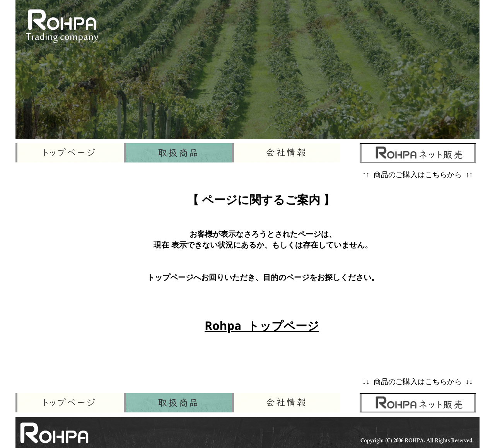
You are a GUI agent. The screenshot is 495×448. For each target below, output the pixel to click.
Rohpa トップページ (262, 326)
